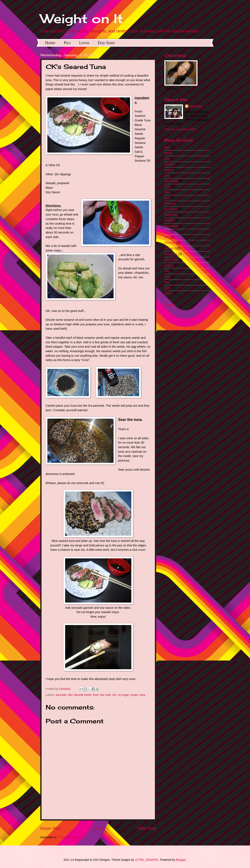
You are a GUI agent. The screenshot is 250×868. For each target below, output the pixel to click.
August (169, 170)
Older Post (147, 828)
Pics (67, 43)
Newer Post (51, 828)
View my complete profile (180, 129)
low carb (105, 695)
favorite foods (83, 695)
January (169, 164)
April (167, 147)
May (167, 192)
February (170, 204)
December (171, 209)
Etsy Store (106, 43)
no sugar (123, 695)
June (167, 187)
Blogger (181, 860)
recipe (134, 695)
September (171, 181)
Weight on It (82, 18)
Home (50, 43)
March (168, 153)
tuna (142, 695)
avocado (61, 695)
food (96, 695)
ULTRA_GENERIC (147, 860)
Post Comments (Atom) (72, 837)
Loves (84, 43)
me (114, 695)
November (171, 215)
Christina (195, 106)
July (167, 159)
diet (70, 695)
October (169, 220)
